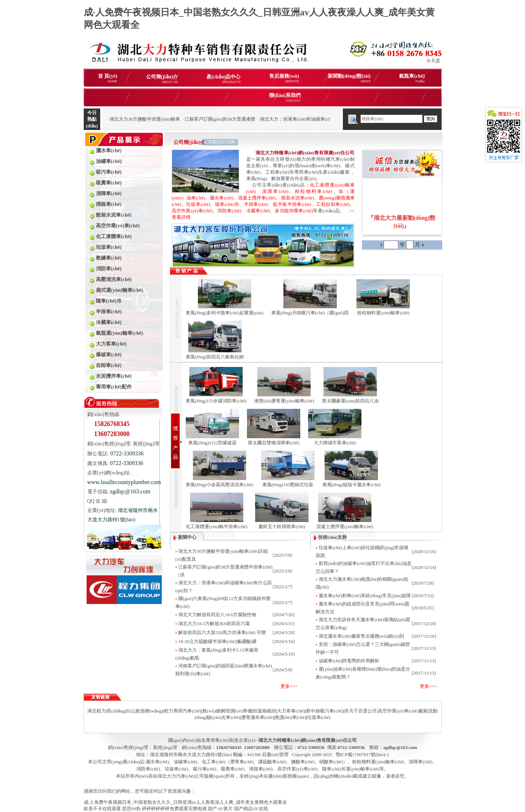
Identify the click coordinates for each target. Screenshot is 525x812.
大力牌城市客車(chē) (335, 443)
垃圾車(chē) (198, 204)
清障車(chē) (275, 191)
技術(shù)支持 (332, 537)
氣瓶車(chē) (412, 78)
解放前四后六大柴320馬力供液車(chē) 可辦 (222, 632)
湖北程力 (97, 711)
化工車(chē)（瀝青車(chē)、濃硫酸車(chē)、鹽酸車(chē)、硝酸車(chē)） (275, 762)
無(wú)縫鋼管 (216, 711)
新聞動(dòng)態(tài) (349, 78)
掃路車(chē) (261, 769)
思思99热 (131, 809)
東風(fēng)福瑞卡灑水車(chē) (351, 485)
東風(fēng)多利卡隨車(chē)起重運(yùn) (225, 313)
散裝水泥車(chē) (298, 198)
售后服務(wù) (284, 78)
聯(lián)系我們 (285, 98)
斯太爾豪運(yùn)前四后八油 (350, 401)
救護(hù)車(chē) (290, 717)
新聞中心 (187, 537)
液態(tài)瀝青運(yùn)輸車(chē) (284, 401)
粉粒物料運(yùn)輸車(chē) (383, 313)
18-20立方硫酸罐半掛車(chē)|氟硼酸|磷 (217, 641)
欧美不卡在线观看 (102, 809)
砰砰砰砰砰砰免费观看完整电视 (174, 809)
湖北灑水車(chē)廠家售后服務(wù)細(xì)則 (361, 636)
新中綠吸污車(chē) (325, 711)
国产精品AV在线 (251, 809)
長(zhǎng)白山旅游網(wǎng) (135, 711)
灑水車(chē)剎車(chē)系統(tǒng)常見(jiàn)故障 (365, 596)
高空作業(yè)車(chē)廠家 (403, 711)
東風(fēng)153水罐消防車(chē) (216, 401)
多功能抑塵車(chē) (294, 211)
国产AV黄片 (220, 809)
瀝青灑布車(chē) (258, 717)
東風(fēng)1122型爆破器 (212, 443)
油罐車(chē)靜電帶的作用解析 (349, 661)
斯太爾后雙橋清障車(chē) (274, 443)
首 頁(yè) (108, 78)
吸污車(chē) (205, 769)
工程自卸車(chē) (333, 204)
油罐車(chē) (185, 762)
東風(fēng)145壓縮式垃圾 (288, 485)
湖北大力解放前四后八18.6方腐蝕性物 (217, 615)
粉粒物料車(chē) (313, 191)
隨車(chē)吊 (227, 204)
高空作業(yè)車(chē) (192, 211)
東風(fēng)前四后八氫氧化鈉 (215, 357)
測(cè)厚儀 (241, 711)
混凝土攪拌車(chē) (257, 198)
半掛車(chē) (256, 204)
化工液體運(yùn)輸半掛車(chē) (217, 526)
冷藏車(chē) (258, 211)
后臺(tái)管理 (275, 755)
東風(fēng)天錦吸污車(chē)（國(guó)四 (310, 313)
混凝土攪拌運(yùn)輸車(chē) (345, 526)
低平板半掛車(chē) (292, 204)
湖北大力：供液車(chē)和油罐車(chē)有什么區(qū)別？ (315, 119)
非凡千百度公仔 (361, 711)
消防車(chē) (229, 211)
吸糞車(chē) (233, 769)
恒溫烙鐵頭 (264, 711)
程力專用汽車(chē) (183, 711)
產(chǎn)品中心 (223, 79)
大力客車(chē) (291, 711)
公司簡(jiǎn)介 (162, 79)
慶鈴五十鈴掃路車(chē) (282, 526)
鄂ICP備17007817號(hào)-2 (363, 755)
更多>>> (289, 686)
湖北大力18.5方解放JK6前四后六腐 (214, 623)
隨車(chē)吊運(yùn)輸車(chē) (351, 769)
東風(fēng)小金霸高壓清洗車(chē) (219, 485)
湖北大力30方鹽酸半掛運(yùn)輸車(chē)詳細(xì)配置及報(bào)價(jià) (178, 119)
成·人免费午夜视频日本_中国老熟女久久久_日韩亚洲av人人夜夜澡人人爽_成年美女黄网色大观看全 (185, 802)
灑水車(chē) (222, 198)
